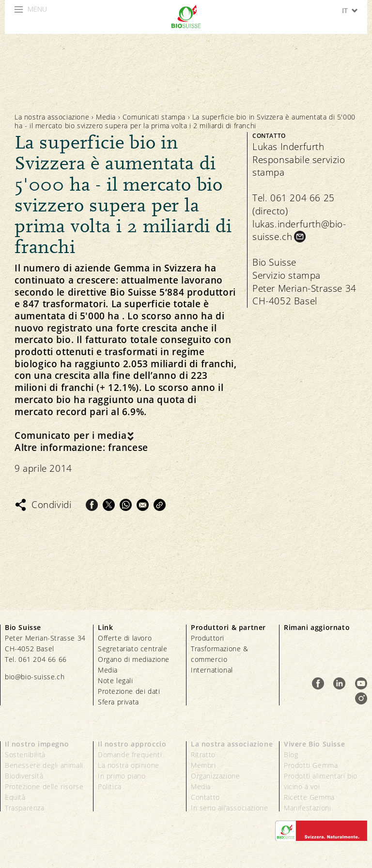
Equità (15, 797)
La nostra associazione (52, 117)
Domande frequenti (130, 755)
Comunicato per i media (70, 436)
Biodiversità (24, 776)
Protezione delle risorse (44, 786)
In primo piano (122, 776)
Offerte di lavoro (125, 638)
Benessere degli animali (44, 765)
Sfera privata (118, 702)
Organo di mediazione (134, 659)
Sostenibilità (25, 755)
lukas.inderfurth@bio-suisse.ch (299, 231)
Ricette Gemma (309, 797)
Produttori (208, 638)
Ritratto (203, 755)
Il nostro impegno (37, 744)
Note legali (116, 681)
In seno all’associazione (229, 808)
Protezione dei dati (129, 691)
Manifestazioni (307, 808)
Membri (203, 765)
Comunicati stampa (154, 117)
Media (106, 117)
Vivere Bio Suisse (314, 744)
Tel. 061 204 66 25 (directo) (294, 204)
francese (128, 448)
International (212, 670)
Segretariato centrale (133, 649)
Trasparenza (25, 808)
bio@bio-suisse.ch (35, 677)
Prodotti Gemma (311, 765)
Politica (110, 786)
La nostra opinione (129, 765)
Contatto (205, 797)
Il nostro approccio (132, 744)
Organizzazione (215, 776)
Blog (291, 755)
